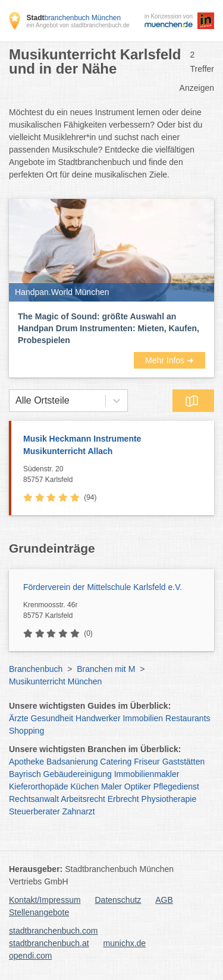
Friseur (147, 762)
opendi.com (30, 956)
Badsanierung (72, 762)
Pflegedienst (176, 786)
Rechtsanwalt (34, 799)
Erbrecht (123, 799)
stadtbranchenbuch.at (49, 943)
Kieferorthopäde (39, 786)
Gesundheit (52, 718)
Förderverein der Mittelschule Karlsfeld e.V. (103, 587)
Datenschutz (118, 900)
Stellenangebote (39, 912)
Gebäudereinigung (78, 774)
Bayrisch (25, 774)
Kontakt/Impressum (45, 900)
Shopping (26, 731)
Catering (116, 762)
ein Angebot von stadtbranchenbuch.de (78, 25)
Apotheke (26, 762)
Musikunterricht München (55, 681)
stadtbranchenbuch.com (53, 931)
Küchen (85, 786)
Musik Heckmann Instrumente (113, 446)
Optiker (138, 786)
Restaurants (188, 718)
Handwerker (98, 718)
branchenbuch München (73, 18)
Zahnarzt (79, 811)
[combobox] (15, 401)
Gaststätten (184, 762)
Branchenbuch (36, 669)
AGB (164, 900)
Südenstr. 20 (116, 475)
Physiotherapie (169, 799)
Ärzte (19, 718)
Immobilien (143, 718)
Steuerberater (34, 811)
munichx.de (125, 943)
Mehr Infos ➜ (169, 360)
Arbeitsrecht (83, 799)
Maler (111, 786)
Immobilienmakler (147, 774)
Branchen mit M (106, 669)
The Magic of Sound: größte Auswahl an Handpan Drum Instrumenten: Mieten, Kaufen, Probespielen (109, 328)
